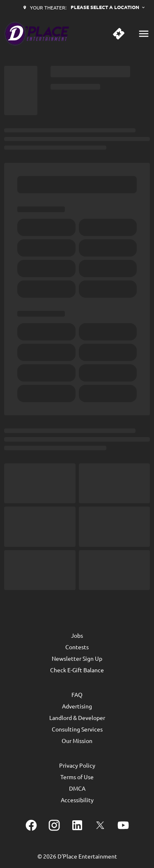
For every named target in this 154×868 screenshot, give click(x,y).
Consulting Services (77, 729)
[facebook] (31, 825)
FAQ (77, 694)
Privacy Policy (77, 765)
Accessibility (77, 800)
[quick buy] (119, 34)
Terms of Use (77, 777)
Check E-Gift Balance (77, 670)
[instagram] (54, 825)
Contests (77, 647)
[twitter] (100, 825)
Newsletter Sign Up (77, 658)
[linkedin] (77, 825)
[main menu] (144, 34)
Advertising (77, 706)
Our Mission (77, 741)
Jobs (77, 635)
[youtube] (123, 825)
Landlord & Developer (77, 718)
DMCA (77, 788)
